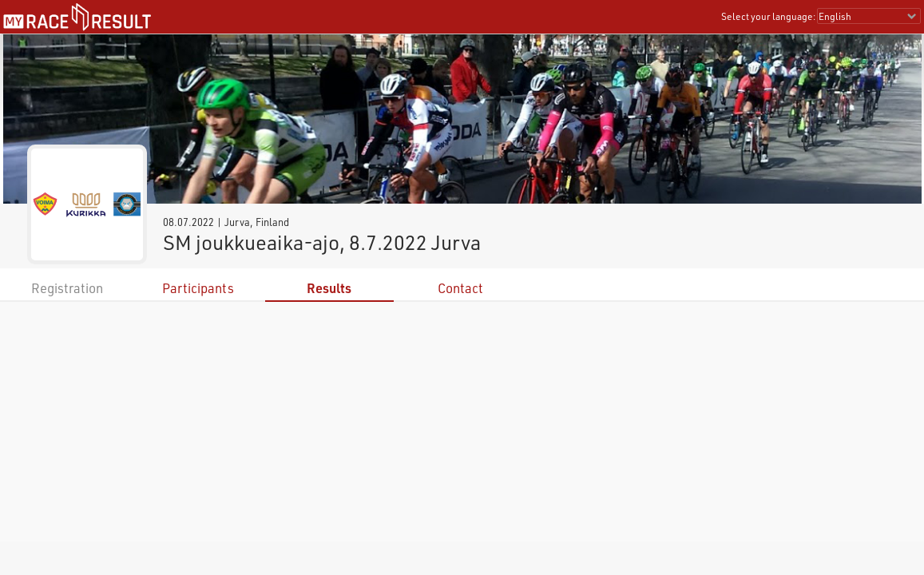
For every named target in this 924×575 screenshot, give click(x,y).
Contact (460, 288)
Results (329, 288)
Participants (198, 288)
